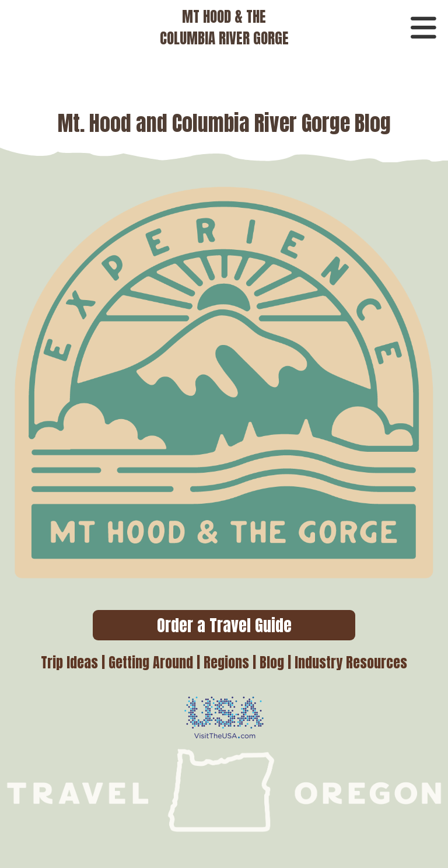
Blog (272, 663)
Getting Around (151, 663)
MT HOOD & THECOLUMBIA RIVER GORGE (224, 27)
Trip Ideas (69, 663)
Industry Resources (351, 663)
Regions (226, 663)
